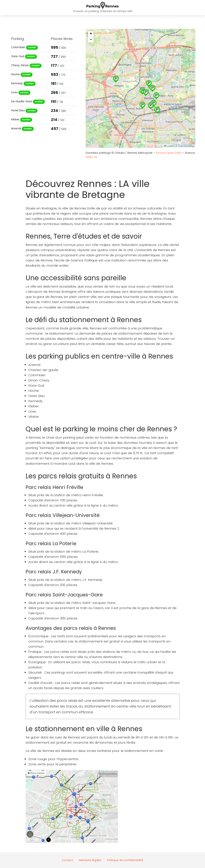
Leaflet (169, 146)
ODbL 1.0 (91, 157)
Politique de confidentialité (125, 860)
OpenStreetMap (186, 146)
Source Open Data (169, 153)
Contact (67, 860)
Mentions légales (90, 860)
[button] (151, 105)
